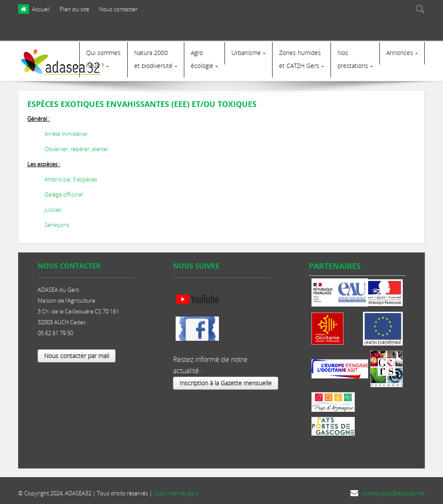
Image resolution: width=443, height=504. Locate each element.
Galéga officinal (64, 191)
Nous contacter (118, 9)
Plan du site (74, 9)
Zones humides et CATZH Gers (300, 59)
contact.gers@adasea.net (393, 490)
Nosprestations (353, 59)
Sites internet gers (176, 490)
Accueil (41, 9)
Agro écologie (202, 59)
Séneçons (57, 221)
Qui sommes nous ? (103, 59)
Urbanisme (246, 53)
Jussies (53, 206)
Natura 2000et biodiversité (153, 59)
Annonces (400, 53)
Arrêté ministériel (66, 130)
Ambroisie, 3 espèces (71, 176)
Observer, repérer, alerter (77, 145)
